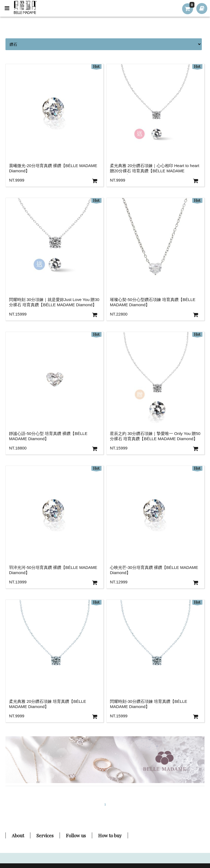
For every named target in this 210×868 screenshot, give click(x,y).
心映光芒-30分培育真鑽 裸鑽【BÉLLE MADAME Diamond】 (154, 570)
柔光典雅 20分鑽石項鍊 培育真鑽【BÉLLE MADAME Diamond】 (48, 704)
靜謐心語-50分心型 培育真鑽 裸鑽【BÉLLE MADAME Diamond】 (48, 436)
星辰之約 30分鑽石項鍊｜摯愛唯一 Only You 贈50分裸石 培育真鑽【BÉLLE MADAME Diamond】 (155, 436)
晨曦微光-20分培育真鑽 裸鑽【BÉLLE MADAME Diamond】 (53, 168)
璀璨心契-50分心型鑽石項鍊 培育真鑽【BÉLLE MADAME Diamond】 (153, 302)
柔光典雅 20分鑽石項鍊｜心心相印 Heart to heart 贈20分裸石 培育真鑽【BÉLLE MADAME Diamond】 (155, 169)
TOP (195, 836)
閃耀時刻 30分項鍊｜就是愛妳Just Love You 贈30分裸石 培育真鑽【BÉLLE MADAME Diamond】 (54, 302)
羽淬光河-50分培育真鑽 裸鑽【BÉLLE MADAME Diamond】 (53, 570)
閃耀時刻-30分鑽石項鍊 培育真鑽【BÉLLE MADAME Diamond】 (149, 704)
